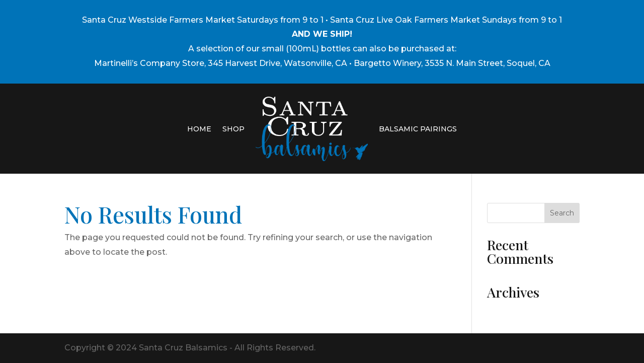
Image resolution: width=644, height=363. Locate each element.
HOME (199, 129)
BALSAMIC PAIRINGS (418, 129)
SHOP (233, 129)
